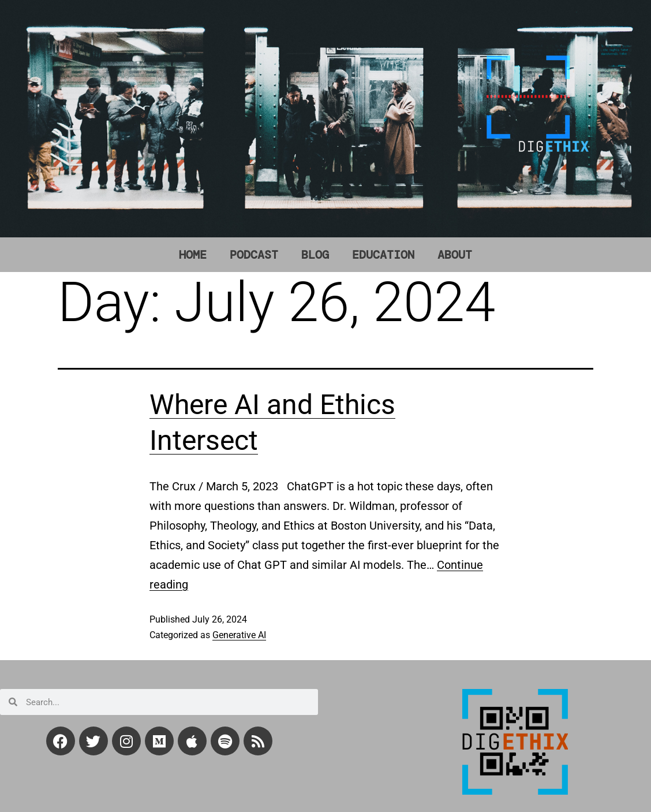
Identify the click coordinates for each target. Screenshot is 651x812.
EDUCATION (383, 255)
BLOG (315, 255)
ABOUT (455, 255)
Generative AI (239, 635)
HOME (193, 255)
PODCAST (254, 255)
